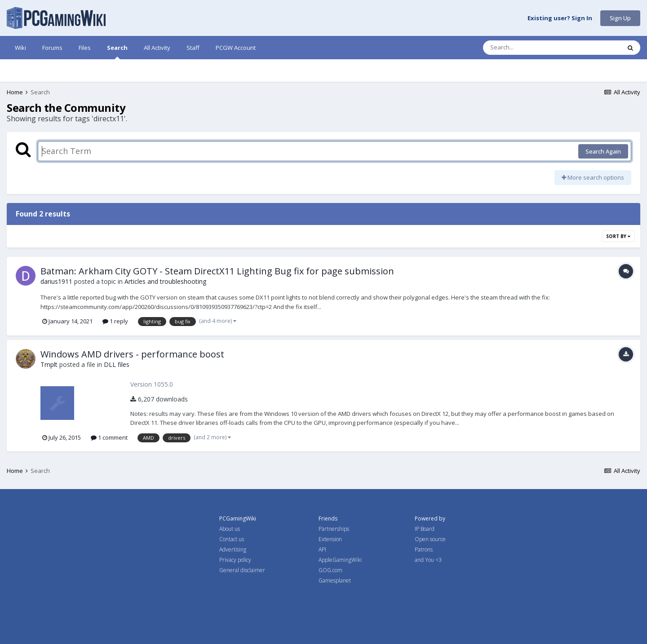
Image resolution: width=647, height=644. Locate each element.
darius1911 (56, 281)
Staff (193, 48)
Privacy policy (235, 560)
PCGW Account (236, 48)
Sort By (618, 236)
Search (117, 51)
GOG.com (330, 570)
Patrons (424, 549)
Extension (330, 539)
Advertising (233, 549)
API (322, 549)
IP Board (425, 529)
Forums (52, 48)
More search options (593, 177)
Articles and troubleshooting (165, 281)
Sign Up (620, 18)
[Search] (528, 48)
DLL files (117, 364)
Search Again (603, 151)
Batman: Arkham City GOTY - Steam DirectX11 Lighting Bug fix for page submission (217, 271)
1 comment (109, 437)
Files (85, 48)
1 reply (115, 321)
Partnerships (334, 529)
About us (230, 529)
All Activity (157, 48)
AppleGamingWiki (340, 560)
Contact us (232, 539)
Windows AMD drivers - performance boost (132, 354)
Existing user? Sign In (560, 18)
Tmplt (49, 364)
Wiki (20, 48)
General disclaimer (242, 570)
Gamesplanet (335, 580)
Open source (430, 539)
